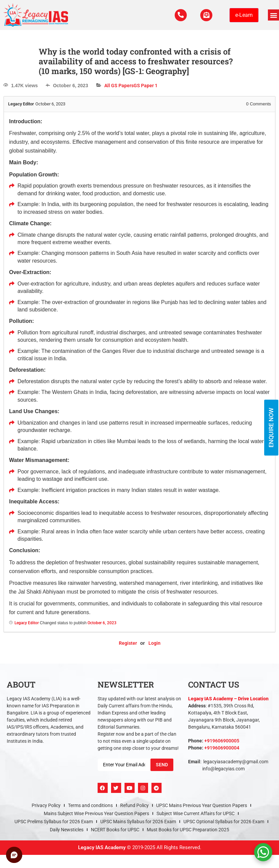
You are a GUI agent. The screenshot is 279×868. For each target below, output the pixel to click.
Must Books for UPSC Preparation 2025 (188, 830)
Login (154, 643)
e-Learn (244, 15)
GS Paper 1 (146, 86)
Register (128, 643)
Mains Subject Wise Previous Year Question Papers (96, 813)
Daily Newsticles (67, 830)
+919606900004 (222, 748)
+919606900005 (222, 741)
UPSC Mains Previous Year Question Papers (202, 805)
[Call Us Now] (179, 15)
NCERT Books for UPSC (115, 830)
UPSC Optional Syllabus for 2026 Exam (224, 822)
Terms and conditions (90, 805)
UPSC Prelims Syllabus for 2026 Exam (54, 822)
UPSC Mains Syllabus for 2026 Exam (138, 822)
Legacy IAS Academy (102, 847)
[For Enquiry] (206, 15)
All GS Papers (119, 86)
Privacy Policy (46, 805)
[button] (273, 15)
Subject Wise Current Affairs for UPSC (196, 813)
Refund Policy (134, 805)
